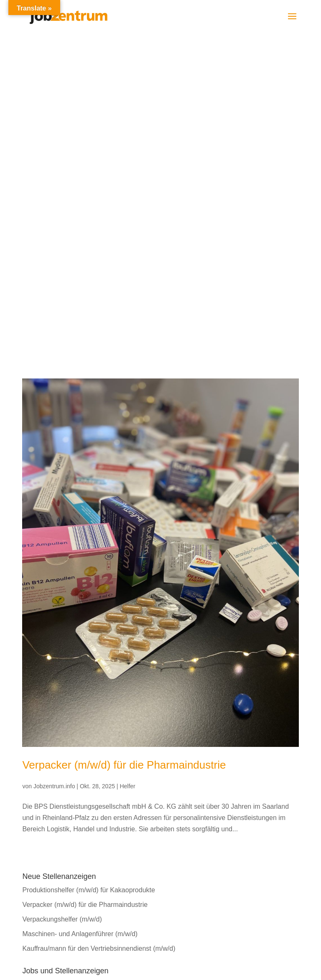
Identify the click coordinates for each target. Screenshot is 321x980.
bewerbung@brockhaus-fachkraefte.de (100, 823)
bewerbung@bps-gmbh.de (220, 811)
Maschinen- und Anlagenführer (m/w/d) (80, 615)
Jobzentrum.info (54, 467)
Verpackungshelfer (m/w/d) (62, 600)
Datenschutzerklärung (193, 834)
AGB (168, 846)
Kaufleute (36, 695)
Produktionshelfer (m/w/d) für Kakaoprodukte (88, 571)
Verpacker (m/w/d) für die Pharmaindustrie (124, 446)
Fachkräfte (38, 666)
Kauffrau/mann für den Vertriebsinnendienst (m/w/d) (99, 630)
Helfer (127, 467)
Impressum (177, 823)
